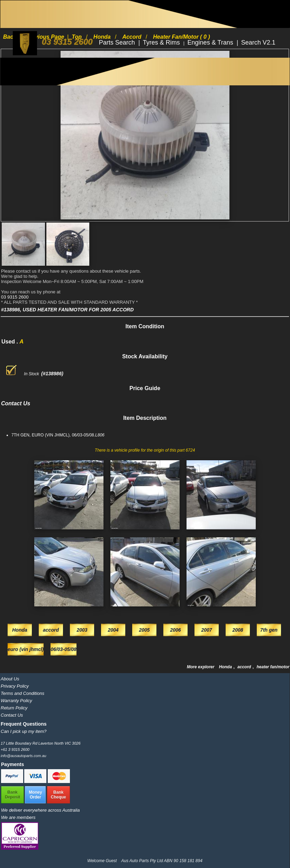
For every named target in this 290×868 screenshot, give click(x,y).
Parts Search (118, 43)
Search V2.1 (258, 43)
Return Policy (14, 708)
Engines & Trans (211, 43)
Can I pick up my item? (24, 731)
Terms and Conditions (22, 693)
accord (245, 667)
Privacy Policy (15, 686)
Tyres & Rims (162, 43)
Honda (226, 667)
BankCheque (58, 795)
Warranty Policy (16, 701)
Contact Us (12, 715)
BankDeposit (12, 795)
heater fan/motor (273, 667)
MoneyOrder (35, 795)
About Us (10, 679)
